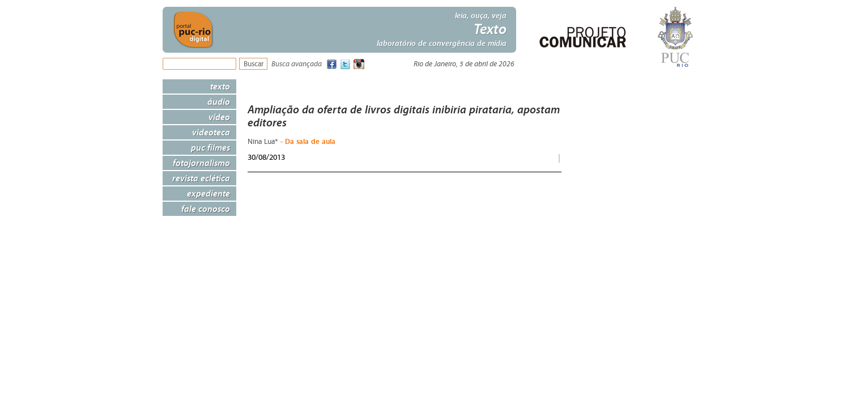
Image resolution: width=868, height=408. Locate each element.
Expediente (209, 193)
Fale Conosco (206, 209)
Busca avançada (297, 64)
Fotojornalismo (201, 163)
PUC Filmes (210, 147)
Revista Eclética (201, 178)
